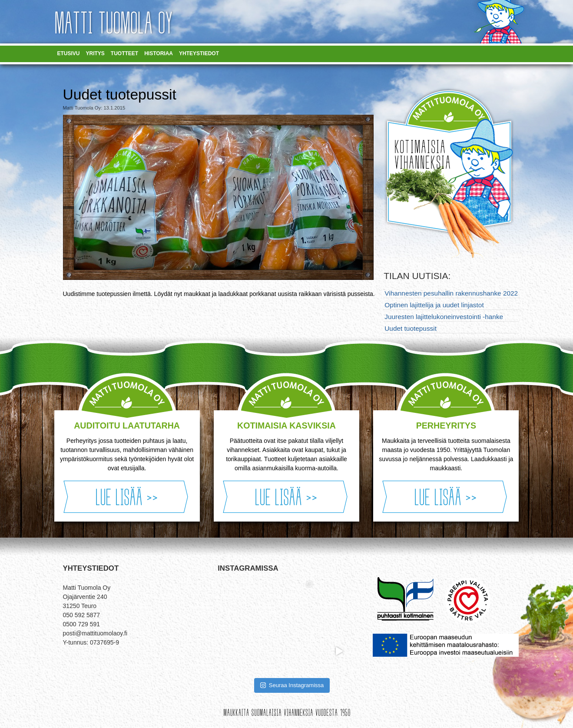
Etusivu (69, 53)
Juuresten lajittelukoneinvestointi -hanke (444, 317)
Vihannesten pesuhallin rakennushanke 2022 (451, 293)
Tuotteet (124, 53)
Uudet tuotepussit (411, 328)
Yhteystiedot (199, 53)
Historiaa (159, 53)
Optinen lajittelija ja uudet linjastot (434, 305)
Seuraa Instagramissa (292, 685)
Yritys (95, 53)
